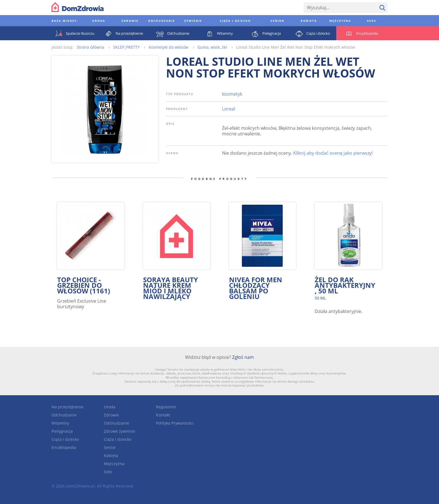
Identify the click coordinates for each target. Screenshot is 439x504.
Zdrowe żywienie (120, 431)
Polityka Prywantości (175, 423)
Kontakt (163, 415)
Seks (108, 472)
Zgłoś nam (243, 357)
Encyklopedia (64, 447)
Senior (110, 447)
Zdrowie (111, 415)
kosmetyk (232, 94)
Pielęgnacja (62, 431)
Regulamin (166, 407)
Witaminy (60, 423)
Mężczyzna (114, 464)
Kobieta (111, 455)
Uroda (110, 407)
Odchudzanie (64, 415)
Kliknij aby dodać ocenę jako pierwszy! (333, 153)
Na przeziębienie (67, 407)
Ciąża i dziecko (65, 439)
